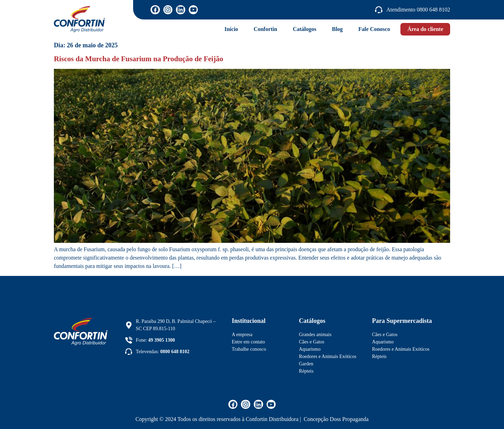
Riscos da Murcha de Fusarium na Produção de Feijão (139, 59)
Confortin (266, 29)
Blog (337, 29)
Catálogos (304, 29)
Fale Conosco (374, 29)
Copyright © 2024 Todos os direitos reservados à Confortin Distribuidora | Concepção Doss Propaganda (252, 419)
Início (231, 29)
